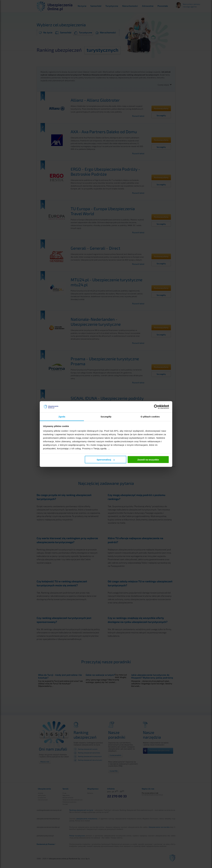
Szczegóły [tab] (106, 416)
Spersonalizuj (106, 460)
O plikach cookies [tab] (150, 416)
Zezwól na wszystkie (148, 460)
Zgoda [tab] (62, 416)
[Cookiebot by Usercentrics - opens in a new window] (156, 407)
